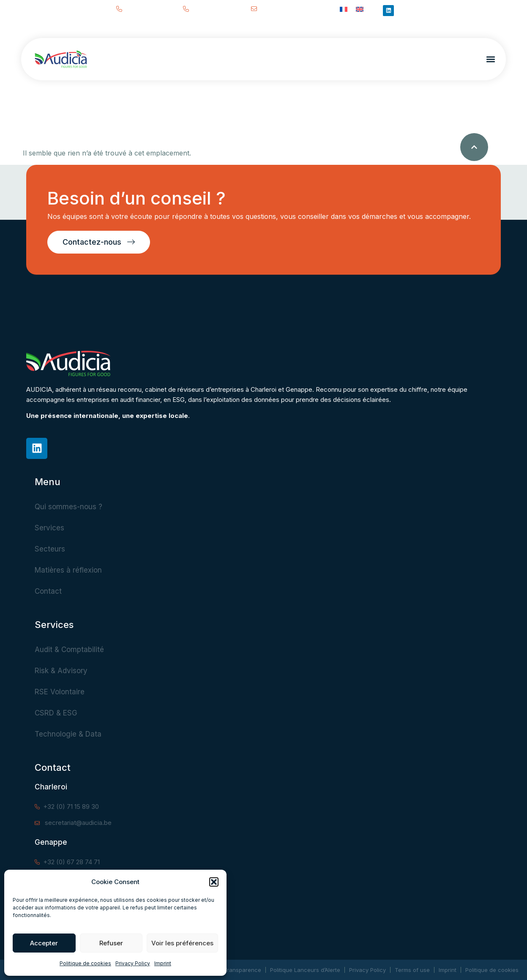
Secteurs (50, 549)
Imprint (163, 963)
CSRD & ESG (56, 713)
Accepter (44, 943)
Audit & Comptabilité (69, 650)
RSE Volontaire (60, 692)
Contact (48, 591)
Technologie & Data (68, 734)
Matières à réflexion (68, 570)
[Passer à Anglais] (360, 9)
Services (49, 528)
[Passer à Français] (344, 9)
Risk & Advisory (61, 671)
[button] (214, 882)
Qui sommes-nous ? (68, 507)
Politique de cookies (85, 963)
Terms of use (412, 970)
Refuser (111, 943)
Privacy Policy (133, 963)
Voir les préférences (182, 943)
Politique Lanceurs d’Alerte (305, 970)
